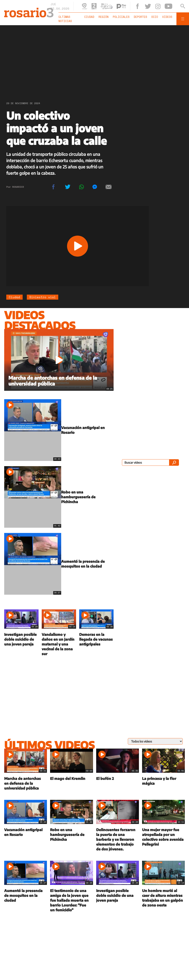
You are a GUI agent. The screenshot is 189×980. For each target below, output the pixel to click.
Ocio (155, 17)
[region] (94, 60)
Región (104, 17)
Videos (167, 17)
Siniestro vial (43, 297)
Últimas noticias (65, 19)
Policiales (121, 17)
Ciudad (89, 17)
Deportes (140, 17)
